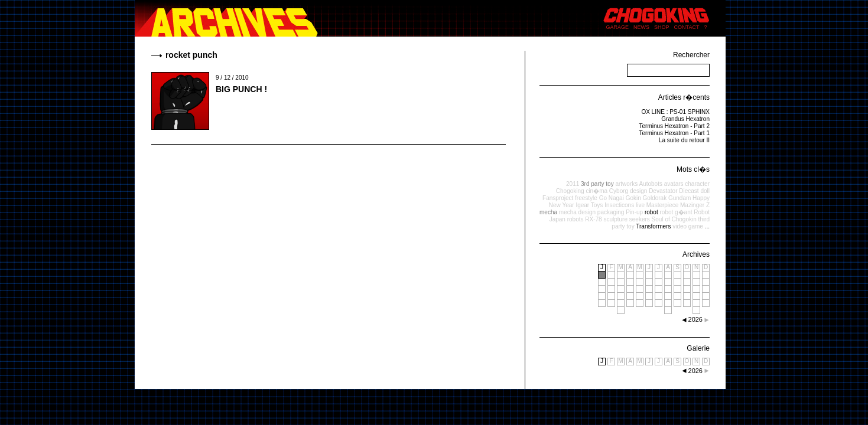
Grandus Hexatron (685, 119)
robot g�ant (676, 212)
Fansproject (558, 198)
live (640, 205)
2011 (573, 184)
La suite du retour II (684, 140)
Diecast (689, 191)
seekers (640, 219)
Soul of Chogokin (674, 219)
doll (705, 191)
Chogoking (570, 191)
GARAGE (618, 27)
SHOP (662, 27)
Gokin (633, 198)
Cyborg (619, 191)
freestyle (586, 198)
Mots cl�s (693, 169)
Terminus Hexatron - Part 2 (675, 126)
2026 (695, 371)
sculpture (615, 219)
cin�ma (596, 191)
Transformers (653, 226)
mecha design (577, 212)
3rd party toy (597, 184)
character (697, 184)
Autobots (650, 184)
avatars (674, 184)
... (707, 226)
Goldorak (655, 198)
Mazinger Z (695, 205)
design (638, 191)
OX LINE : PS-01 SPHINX (675, 112)
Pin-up (634, 212)
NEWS (641, 27)
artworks (626, 184)
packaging (611, 212)
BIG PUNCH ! (241, 89)
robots (576, 219)
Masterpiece (662, 205)
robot (651, 212)
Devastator (663, 191)
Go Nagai (612, 198)
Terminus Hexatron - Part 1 (675, 133)
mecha (548, 212)
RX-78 (593, 219)
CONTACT (687, 27)
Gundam (680, 198)
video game (688, 226)
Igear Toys (589, 205)
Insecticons (619, 205)
